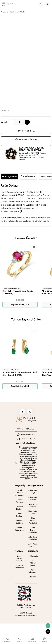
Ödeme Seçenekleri (20, 529)
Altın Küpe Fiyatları (33, 505)
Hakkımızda (33, 556)
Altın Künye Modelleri (33, 530)
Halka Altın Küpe (33, 512)
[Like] (34, 247)
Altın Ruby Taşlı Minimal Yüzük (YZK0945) (18, 292)
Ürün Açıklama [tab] (10, 176)
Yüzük (12, 12)
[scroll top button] (48, 632)
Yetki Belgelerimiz (33, 571)
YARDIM (19, 551)
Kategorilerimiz (36, 486)
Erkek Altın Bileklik (33, 499)
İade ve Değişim (19, 522)
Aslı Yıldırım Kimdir (33, 563)
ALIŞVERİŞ (20, 486)
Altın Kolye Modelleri (33, 538)
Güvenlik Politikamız (19, 567)
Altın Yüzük (20, 12)
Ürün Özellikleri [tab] (29, 176)
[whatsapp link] (48, 626)
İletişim (33, 577)
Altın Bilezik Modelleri (33, 521)
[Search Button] (41, 4)
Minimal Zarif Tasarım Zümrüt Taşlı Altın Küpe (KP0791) (20, 374)
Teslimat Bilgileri (19, 508)
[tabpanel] (26, 203)
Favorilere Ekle (26, 131)
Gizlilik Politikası (19, 501)
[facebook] (22, 412)
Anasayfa (5, 12)
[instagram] (30, 412)
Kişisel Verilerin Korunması (19, 493)
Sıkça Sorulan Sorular (19, 558)
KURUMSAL (34, 551)
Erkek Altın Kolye (33, 492)
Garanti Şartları (19, 515)
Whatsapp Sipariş (26, 139)
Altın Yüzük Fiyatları (33, 545)
